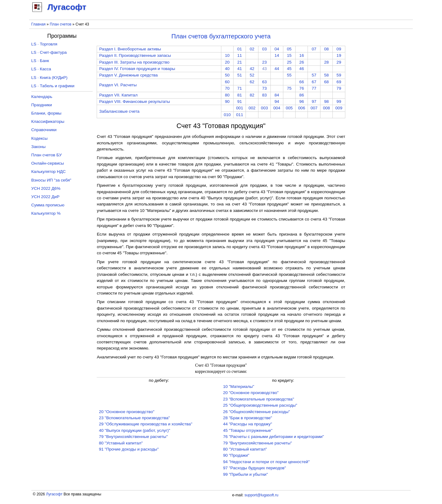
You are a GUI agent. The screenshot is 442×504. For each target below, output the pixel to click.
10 (227, 55)
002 (252, 108)
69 (339, 82)
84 (277, 95)
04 (277, 49)
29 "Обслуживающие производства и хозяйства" (145, 424)
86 (302, 95)
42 (252, 69)
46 (302, 69)
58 (326, 75)
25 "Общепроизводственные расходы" (260, 405)
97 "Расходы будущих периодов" (255, 468)
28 (326, 62)
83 (264, 95)
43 (264, 69)
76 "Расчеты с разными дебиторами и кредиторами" (274, 437)
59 (339, 75)
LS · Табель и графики (53, 86)
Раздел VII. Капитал (118, 95)
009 (339, 108)
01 (240, 49)
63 (264, 82)
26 (302, 62)
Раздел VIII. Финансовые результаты (135, 102)
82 (252, 95)
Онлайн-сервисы (48, 163)
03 (264, 49)
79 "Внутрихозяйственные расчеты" (133, 437)
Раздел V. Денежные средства (128, 75)
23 (264, 62)
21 (240, 62)
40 (227, 69)
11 (240, 55)
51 (240, 75)
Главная (39, 24)
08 (326, 49)
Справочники (44, 130)
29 (339, 62)
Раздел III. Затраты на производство (134, 62)
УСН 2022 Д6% (46, 188)
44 (277, 69)
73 (264, 88)
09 (339, 49)
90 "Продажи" (236, 455)
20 (227, 62)
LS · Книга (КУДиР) (49, 78)
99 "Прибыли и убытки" (246, 474)
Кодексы (39, 138)
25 (289, 62)
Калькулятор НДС (48, 172)
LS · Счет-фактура (49, 52)
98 (326, 102)
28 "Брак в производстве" (248, 418)
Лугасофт (54, 494)
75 (289, 88)
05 (289, 49)
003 (264, 108)
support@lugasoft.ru (261, 495)
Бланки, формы (46, 113)
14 (277, 55)
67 (314, 82)
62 (252, 82)
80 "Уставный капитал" (121, 443)
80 (227, 95)
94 (277, 102)
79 (339, 88)
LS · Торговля (44, 44)
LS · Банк (40, 61)
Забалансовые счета (119, 111)
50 (227, 75)
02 (252, 49)
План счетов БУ (47, 155)
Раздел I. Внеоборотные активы (130, 49)
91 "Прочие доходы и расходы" (129, 449)
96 (302, 102)
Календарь (42, 97)
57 (314, 75)
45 (289, 69)
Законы (39, 147)
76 (302, 88)
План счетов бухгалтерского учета (221, 36)
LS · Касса (41, 69)
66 (302, 82)
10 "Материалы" (239, 387)
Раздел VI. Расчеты (118, 85)
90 (227, 102)
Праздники (42, 105)
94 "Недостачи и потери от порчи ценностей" (266, 462)
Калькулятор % (46, 213)
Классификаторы (48, 121)
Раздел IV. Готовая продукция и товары (137, 69)
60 (227, 82)
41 (240, 69)
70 (227, 88)
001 (240, 108)
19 (339, 55)
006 (302, 108)
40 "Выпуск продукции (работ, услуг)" (134, 430)
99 (339, 102)
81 (240, 95)
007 (314, 108)
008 (326, 108)
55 (289, 75)
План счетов (60, 24)
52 (252, 75)
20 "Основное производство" (127, 412)
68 (326, 82)
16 (302, 55)
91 (240, 102)
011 (240, 115)
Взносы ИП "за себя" (51, 180)
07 (314, 49)
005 (289, 108)
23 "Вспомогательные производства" (134, 418)
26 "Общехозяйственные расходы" (257, 412)
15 (289, 55)
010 (227, 115)
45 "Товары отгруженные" (248, 430)
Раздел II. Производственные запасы (135, 55)
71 (240, 88)
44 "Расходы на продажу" (248, 424)
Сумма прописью (48, 205)
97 (314, 102)
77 (314, 88)
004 (277, 108)
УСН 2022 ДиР (45, 197)
